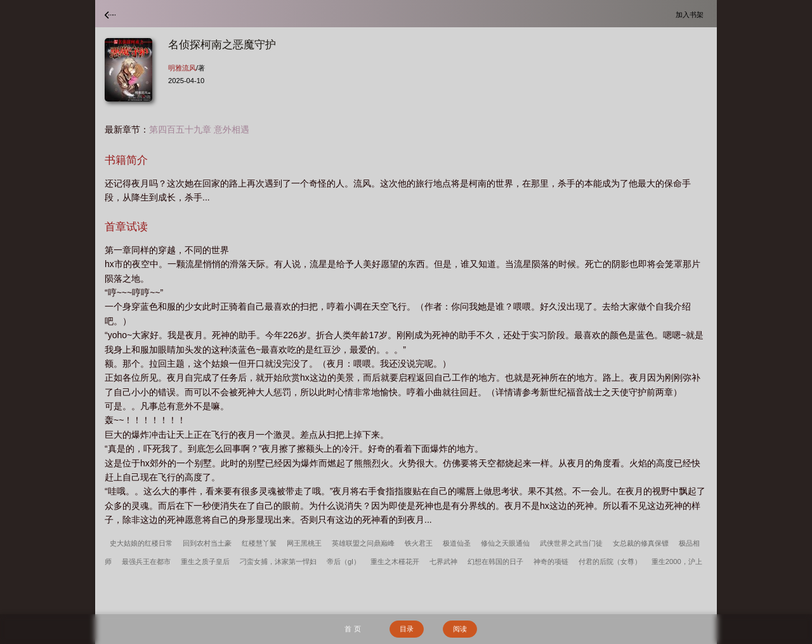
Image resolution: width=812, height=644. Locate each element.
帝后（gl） (344, 562)
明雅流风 (182, 68)
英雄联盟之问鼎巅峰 (363, 543)
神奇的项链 (551, 562)
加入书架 (691, 14)
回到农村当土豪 (207, 543)
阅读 (460, 629)
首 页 (352, 629)
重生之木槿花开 (395, 562)
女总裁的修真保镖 (641, 543)
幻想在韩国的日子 (495, 562)
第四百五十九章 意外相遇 (199, 129)
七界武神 (443, 562)
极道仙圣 (457, 543)
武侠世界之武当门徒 (571, 543)
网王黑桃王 (304, 543)
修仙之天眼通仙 (505, 543)
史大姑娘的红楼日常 (141, 543)
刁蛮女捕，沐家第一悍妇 (278, 562)
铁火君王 (419, 543)
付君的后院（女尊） (610, 562)
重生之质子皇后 (205, 562)
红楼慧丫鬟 (259, 543)
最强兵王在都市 (146, 562)
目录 (407, 629)
